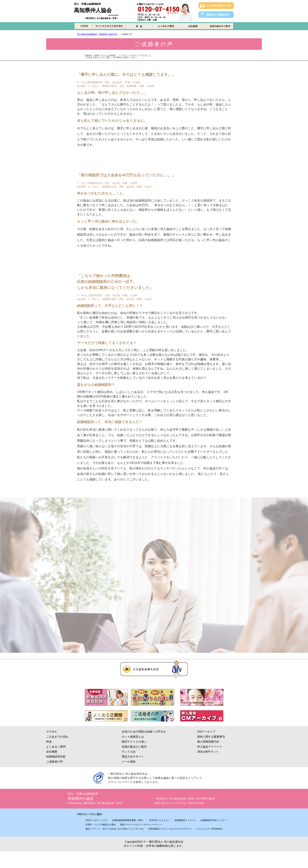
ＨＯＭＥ (52, 732)
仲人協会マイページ (210, 747)
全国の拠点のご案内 (134, 747)
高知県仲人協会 (93, 10)
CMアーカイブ (206, 732)
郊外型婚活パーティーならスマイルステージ (170, 829)
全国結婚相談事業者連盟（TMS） (128, 820)
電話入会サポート (133, 757)
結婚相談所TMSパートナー (214, 820)
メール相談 (129, 762)
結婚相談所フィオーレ (185, 820)
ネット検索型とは (133, 737)
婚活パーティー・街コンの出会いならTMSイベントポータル (115, 829)
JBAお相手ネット (208, 752)
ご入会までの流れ (57, 737)
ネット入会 (129, 752)
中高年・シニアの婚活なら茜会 (101, 824)
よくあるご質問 (56, 747)
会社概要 (52, 752)
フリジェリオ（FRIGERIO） (210, 829)
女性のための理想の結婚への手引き (144, 732)
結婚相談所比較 (56, 757)
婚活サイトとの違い (134, 742)
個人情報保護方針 (208, 742)
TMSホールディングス (96, 820)
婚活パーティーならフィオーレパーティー (141, 824)
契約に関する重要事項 (211, 737)
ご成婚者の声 (55, 762)
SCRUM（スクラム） (159, 820)
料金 (49, 742)
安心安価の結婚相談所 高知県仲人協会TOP (97, 34)
